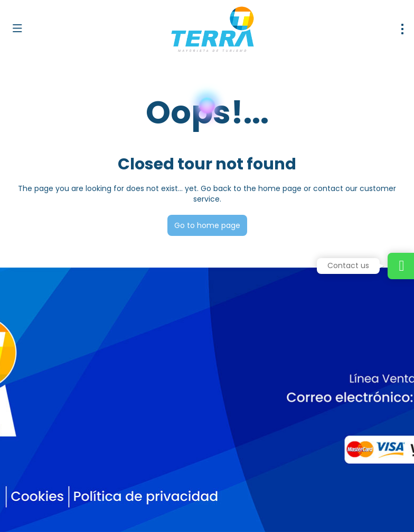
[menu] (402, 29)
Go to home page (207, 225)
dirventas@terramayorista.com (67, 416)
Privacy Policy (221, 511)
